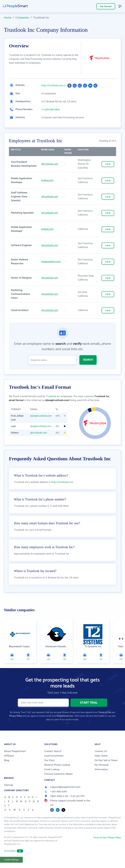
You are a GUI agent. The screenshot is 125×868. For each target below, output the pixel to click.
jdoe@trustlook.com (41, 416)
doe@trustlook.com (41, 426)
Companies (22, 18)
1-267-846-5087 (56, 798)
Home (8, 18)
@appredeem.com (51, 262)
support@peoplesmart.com (62, 794)
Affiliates (9, 763)
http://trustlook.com (52, 86)
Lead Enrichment (54, 763)
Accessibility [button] (14, 858)
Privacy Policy (16, 723)
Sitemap (9, 792)
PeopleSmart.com (65, 723)
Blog (7, 767)
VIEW (108, 164)
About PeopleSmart (15, 758)
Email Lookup (52, 776)
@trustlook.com (50, 164)
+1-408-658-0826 (51, 110)
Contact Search (53, 758)
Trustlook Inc (53, 396)
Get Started (106, 7)
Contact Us (101, 758)
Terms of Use (105, 719)
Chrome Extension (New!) (58, 781)
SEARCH (88, 360)
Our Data (49, 767)
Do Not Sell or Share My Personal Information (106, 772)
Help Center (101, 763)
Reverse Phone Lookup (57, 772)
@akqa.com (47, 180)
